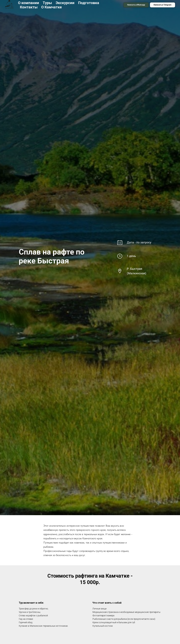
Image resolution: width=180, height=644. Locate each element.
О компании (29, 3)
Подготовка (89, 3)
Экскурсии (65, 3)
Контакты (29, 7)
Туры (47, 3)
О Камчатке (52, 7)
